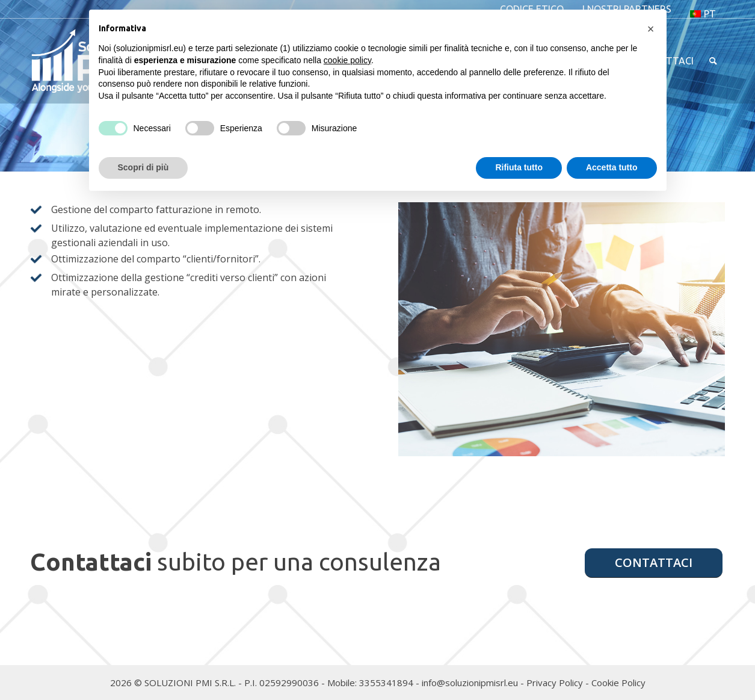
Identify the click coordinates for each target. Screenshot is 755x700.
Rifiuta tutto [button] (519, 167)
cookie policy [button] (347, 60)
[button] (651, 29)
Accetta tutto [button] (612, 167)
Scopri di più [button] (143, 167)
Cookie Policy (618, 683)
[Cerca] (713, 61)
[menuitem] (703, 14)
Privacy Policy (555, 683)
